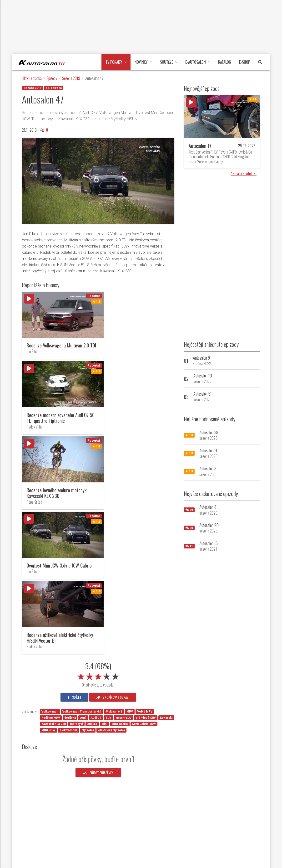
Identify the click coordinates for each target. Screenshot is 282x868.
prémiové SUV (146, 567)
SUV (108, 567)
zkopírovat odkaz (113, 546)
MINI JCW (48, 579)
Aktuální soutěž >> (244, 173)
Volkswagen (50, 561)
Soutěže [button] (169, 62)
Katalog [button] (225, 62)
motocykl (76, 573)
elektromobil (68, 579)
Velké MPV (145, 561)
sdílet (74, 546)
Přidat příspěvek (98, 622)
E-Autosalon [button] (198, 62)
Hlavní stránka (32, 78)
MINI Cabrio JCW (144, 573)
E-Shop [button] (245, 62)
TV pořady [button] (116, 62)
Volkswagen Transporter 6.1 (82, 561)
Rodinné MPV (51, 567)
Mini (104, 573)
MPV (130, 561)
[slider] (98, 525)
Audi (83, 567)
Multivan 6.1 (114, 561)
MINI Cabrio (120, 573)
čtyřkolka (88, 579)
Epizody (52, 78)
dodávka (70, 567)
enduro (92, 573)
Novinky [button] (143, 62)
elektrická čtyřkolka (111, 579)
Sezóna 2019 (71, 78)
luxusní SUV (123, 567)
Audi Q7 (96, 567)
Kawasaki (166, 567)
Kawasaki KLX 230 (54, 573)
